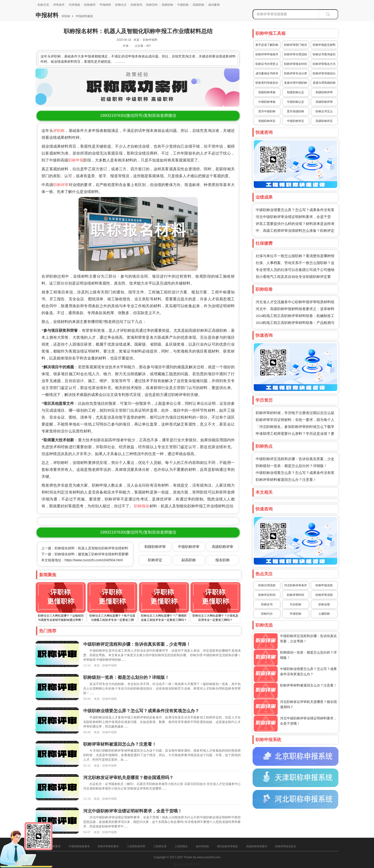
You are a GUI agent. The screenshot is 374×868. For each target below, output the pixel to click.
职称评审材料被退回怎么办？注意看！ (286, 480)
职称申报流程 (324, 585)
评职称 (66, 16)
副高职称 (189, 560)
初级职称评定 (267, 121)
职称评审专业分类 (296, 73)
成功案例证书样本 (267, 73)
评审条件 (59, 5)
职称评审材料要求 (108, 846)
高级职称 (198, 5)
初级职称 (167, 5)
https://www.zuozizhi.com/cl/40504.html (94, 560)
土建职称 (324, 614)
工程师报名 (181, 846)
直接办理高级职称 (324, 83)
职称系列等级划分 (267, 83)
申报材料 (105, 5)
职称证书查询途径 (324, 54)
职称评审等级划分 (324, 73)
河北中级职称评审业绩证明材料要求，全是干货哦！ (133, 811)
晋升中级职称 (267, 111)
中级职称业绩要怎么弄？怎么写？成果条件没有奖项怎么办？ (141, 711)
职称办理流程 (267, 585)
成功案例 (214, 5)
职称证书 (267, 604)
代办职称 (296, 604)
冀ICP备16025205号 (187, 864)
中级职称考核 (267, 102)
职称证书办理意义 (267, 64)
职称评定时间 (267, 595)
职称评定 (155, 560)
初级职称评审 (324, 92)
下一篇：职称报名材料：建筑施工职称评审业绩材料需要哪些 (86, 554)
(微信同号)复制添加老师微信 (138, 116)
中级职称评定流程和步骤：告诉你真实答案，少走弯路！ (137, 644)
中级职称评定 (296, 121)
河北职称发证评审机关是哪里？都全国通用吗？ (128, 778)
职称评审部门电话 (296, 45)
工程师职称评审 (136, 846)
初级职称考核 (267, 92)
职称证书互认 (324, 111)
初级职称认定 (296, 92)
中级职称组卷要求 (79, 846)
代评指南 (74, 5)
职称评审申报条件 (267, 54)
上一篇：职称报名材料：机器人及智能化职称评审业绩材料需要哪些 (91, 548)
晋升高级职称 (296, 111)
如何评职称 (202, 846)
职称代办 (267, 614)
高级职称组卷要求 (257, 846)
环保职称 (296, 614)
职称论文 (121, 5)
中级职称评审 (189, 547)
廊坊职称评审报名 (228, 846)
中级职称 (183, 5)
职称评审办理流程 (296, 54)
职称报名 (142, 506)
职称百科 (152, 5)
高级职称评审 (324, 102)
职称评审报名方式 (324, 64)
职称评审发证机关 (286, 846)
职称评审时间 (296, 595)
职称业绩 (324, 604)
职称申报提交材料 (324, 45)
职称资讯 (136, 5)
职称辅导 (90, 5)
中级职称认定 (296, 102)
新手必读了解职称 (267, 45)
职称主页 (43, 5)
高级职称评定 (324, 121)
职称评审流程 (324, 595)
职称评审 (61, 185)
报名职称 (223, 560)
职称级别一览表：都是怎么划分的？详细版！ (291, 466)
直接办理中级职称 (296, 83)
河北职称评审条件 (296, 585)
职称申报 (76, 160)
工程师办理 (160, 846)
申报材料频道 (84, 16)
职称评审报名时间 (296, 64)
